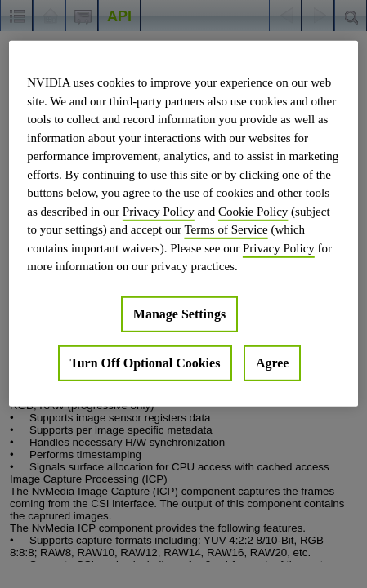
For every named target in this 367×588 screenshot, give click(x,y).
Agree (273, 362)
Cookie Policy (253, 211)
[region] (183, 224)
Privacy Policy (159, 211)
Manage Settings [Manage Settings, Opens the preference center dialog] (179, 313)
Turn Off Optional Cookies (145, 362)
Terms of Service (226, 229)
